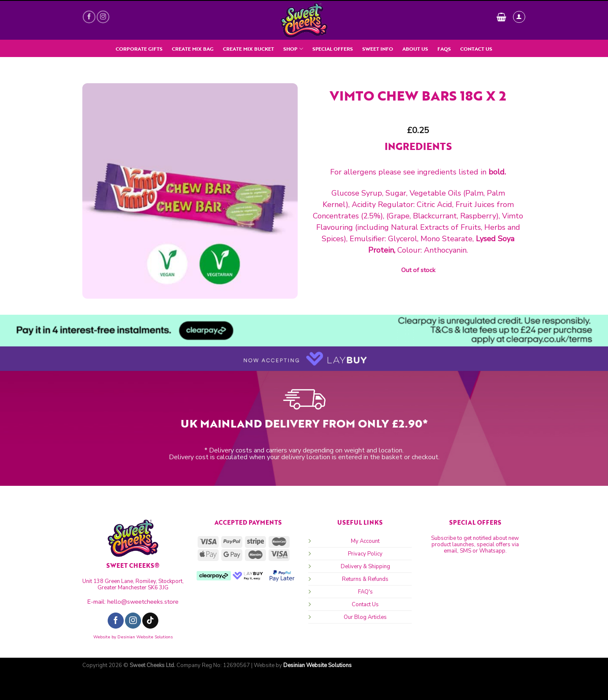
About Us (415, 49)
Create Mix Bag (193, 49)
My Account (365, 541)
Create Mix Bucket (248, 49)
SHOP (293, 49)
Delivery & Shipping (365, 567)
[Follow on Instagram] (103, 17)
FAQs (444, 49)
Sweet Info (378, 49)
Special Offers (333, 49)
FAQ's (365, 592)
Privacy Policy (365, 554)
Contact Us (476, 49)
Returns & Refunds (365, 579)
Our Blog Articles (365, 617)
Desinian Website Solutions (145, 637)
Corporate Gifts (139, 49)
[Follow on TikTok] (150, 621)
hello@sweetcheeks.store (143, 602)
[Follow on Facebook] (89, 17)
